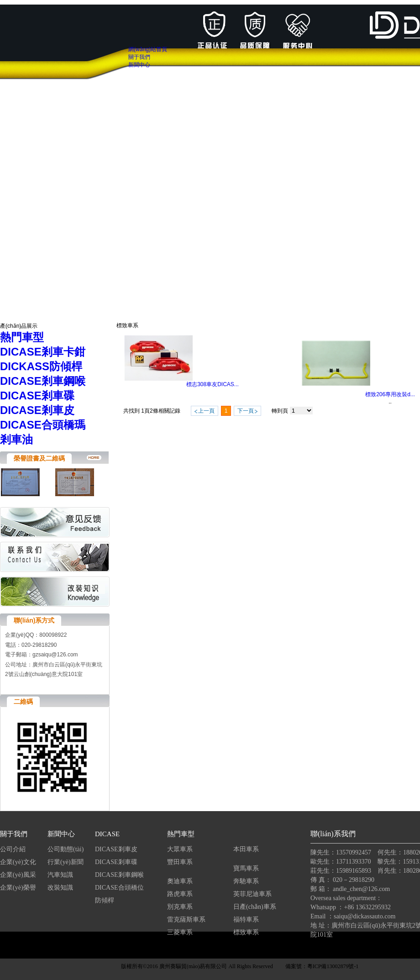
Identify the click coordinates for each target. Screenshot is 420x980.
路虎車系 (180, 894)
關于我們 (14, 834)
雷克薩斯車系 (186, 920)
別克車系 (180, 907)
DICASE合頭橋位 (119, 888)
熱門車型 (181, 834)
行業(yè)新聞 (66, 862)
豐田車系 (180, 862)
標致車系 (246, 932)
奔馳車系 (246, 881)
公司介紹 (13, 849)
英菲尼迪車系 (252, 894)
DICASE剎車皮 (116, 849)
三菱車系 (180, 932)
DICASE (107, 834)
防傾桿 (105, 900)
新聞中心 (61, 834)
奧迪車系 (180, 881)
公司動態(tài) (66, 849)
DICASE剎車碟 (116, 862)
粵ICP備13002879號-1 (333, 966)
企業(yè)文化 (18, 862)
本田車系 (246, 849)
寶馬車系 (246, 868)
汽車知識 (61, 875)
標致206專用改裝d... (390, 394)
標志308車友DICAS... (213, 384)
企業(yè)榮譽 (18, 888)
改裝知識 (60, 888)
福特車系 (246, 920)
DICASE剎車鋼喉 (119, 875)
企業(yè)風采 (18, 875)
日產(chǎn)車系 (255, 907)
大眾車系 (180, 849)
